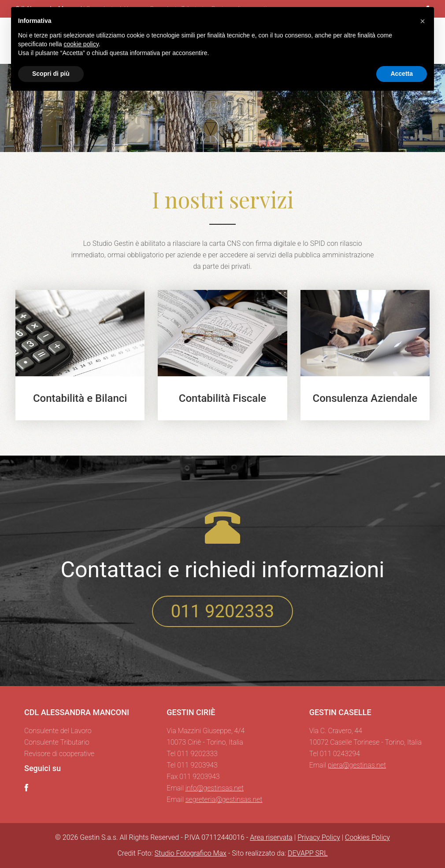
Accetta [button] (402, 74)
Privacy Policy (319, 837)
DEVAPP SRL (308, 853)
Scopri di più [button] (51, 74)
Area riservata (271, 837)
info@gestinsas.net (215, 788)
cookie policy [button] (81, 44)
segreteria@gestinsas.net (224, 799)
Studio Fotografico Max (191, 853)
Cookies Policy (367, 837)
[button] (423, 21)
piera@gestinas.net (357, 765)
